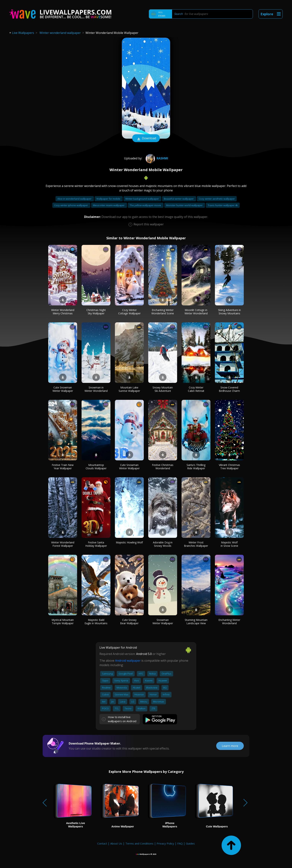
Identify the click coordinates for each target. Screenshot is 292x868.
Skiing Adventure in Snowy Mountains (229, 312)
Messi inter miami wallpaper (109, 205)
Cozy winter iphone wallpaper (71, 205)
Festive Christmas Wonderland (163, 467)
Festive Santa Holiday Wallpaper (96, 544)
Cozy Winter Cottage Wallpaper (129, 312)
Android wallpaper (128, 661)
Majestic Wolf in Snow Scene (229, 544)
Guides (190, 843)
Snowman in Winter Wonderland (96, 389)
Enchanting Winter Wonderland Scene (163, 312)
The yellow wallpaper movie (146, 205)
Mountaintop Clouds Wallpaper (96, 467)
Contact (102, 843)
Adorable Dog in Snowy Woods (163, 544)
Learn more (230, 746)
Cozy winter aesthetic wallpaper (217, 199)
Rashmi (156, 158)
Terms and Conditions (139, 843)
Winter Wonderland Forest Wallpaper (63, 544)
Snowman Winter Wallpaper (163, 622)
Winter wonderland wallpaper (60, 33)
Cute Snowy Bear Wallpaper (129, 622)
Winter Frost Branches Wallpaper (196, 544)
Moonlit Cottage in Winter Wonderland (196, 312)
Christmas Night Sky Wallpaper (96, 312)
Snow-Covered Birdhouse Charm (229, 389)
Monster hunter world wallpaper (185, 205)
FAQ (180, 843)
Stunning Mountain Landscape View (196, 622)
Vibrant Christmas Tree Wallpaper (229, 467)
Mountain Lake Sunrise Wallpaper (129, 389)
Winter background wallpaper (142, 199)
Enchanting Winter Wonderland (229, 622)
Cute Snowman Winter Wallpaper (63, 389)
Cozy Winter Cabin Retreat (196, 389)
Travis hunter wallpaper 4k (223, 205)
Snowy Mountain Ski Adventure (163, 389)
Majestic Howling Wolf (129, 542)
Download (146, 139)
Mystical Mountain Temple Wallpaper (63, 622)
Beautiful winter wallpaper (179, 199)
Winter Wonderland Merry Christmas (63, 312)
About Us (116, 843)
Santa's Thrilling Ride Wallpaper (196, 467)
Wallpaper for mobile (109, 199)
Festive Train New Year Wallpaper (63, 467)
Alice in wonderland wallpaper (75, 199)
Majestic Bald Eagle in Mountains (96, 622)
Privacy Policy (165, 843)
